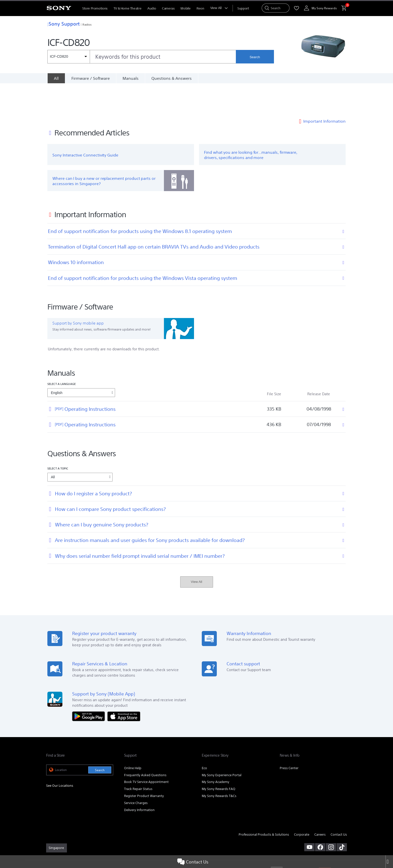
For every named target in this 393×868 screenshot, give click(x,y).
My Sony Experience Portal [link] (222, 745)
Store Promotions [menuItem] (95, 8)
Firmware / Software (91, 78)
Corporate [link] (302, 804)
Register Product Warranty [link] (144, 766)
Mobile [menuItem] (185, 8)
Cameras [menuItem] (168, 8)
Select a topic (58, 438)
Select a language (62, 353)
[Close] (389, 862)
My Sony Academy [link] (216, 752)
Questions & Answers (172, 78)
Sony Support (64, 24)
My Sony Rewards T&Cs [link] (219, 766)
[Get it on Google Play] (90, 686)
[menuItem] (243, 8)
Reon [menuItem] (200, 8)
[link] (57, 818)
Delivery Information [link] (139, 780)
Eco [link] (204, 738)
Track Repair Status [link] (138, 759)
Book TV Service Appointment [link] (146, 752)
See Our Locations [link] (60, 755)
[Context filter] (69, 57)
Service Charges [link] (136, 773)
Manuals (131, 78)
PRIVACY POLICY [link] (89, 841)
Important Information (324, 91)
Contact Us (193, 862)
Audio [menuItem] (152, 8)
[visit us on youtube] (309, 817)
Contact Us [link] (339, 804)
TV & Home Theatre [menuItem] (127, 8)
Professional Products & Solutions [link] (264, 804)
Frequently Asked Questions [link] (145, 745)
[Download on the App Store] (124, 686)
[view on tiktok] (342, 817)
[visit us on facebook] (320, 817)
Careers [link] (320, 804)
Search (255, 57)
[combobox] (142, 57)
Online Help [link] (133, 738)
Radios (87, 24)
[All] (56, 78)
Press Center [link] (289, 738)
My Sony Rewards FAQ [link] (219, 759)
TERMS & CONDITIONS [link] (61, 841)
